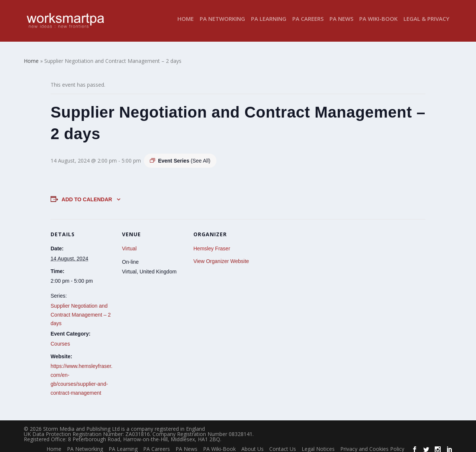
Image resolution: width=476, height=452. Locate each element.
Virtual (129, 244)
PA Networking (222, 24)
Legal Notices (318, 444)
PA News (341, 24)
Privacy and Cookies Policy (372, 444)
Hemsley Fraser (212, 244)
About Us (253, 444)
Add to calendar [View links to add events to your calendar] (87, 195)
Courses (60, 339)
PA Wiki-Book (378, 24)
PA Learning (269, 24)
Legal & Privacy (426, 24)
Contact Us (283, 444)
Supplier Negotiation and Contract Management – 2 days (81, 310)
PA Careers (308, 24)
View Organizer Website (221, 256)
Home (186, 24)
